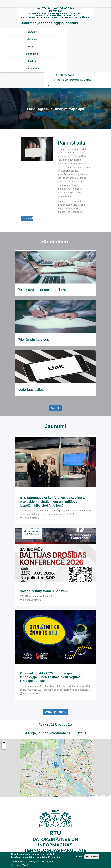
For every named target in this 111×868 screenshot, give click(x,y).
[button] (56, 765)
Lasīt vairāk (28, 218)
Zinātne (32, 61)
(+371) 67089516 (64, 75)
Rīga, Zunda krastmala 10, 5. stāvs (73, 80)
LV (54, 86)
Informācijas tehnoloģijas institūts (50, 23)
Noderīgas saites (31, 389)
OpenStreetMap (101, 796)
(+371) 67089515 (55, 724)
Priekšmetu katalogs (33, 339)
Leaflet (92, 796)
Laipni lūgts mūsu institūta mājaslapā (55, 109)
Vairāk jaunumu (55, 712)
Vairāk (56, 408)
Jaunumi (32, 39)
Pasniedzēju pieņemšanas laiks (42, 290)
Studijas (32, 46)
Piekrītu (79, 857)
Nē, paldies (92, 857)
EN (49, 86)
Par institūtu (32, 69)
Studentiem (32, 54)
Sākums (32, 32)
